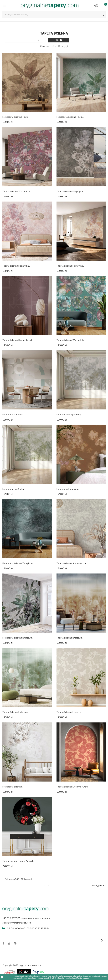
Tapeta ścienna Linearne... (70, 712)
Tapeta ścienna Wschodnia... (17, 191)
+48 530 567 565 (11, 918)
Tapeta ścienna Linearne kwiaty (72, 787)
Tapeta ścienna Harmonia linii (17, 340)
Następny (98, 886)
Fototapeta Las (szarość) (69, 415)
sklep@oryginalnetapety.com (17, 923)
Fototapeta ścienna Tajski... (16, 117)
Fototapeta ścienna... (13, 787)
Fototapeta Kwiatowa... (68, 489)
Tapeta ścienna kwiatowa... (70, 638)
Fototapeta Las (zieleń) (14, 489)
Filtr (58, 40)
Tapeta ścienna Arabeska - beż (72, 563)
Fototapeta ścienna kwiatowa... (18, 638)
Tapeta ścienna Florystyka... (70, 191)
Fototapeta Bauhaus (13, 415)
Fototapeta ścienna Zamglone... (18, 563)
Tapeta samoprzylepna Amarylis (18, 861)
